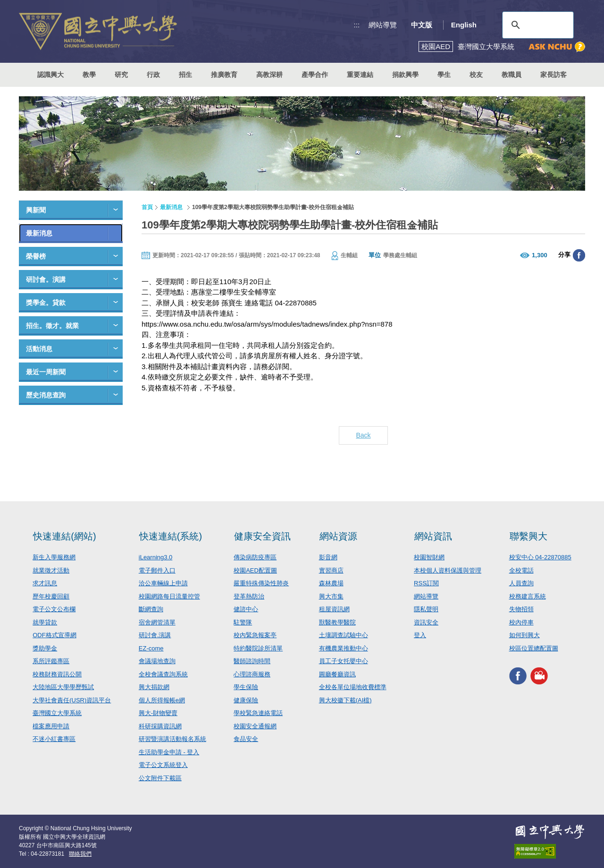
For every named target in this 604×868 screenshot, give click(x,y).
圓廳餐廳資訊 (337, 674)
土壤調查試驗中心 (344, 635)
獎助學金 (45, 648)
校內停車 (521, 622)
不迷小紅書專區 (54, 739)
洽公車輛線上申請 (163, 583)
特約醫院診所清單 (258, 648)
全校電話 (521, 570)
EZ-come (151, 648)
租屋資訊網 (334, 609)
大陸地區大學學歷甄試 (63, 687)
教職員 (512, 75)
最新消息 (39, 233)
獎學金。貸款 (46, 303)
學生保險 (246, 687)
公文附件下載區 (160, 778)
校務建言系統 (528, 596)
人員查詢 (521, 583)
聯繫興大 (528, 536)
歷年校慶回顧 (51, 596)
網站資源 (338, 536)
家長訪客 (554, 75)
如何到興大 (524, 635)
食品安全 (246, 739)
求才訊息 (45, 583)
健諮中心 (246, 609)
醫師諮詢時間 (252, 661)
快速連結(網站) (64, 536)
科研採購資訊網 (160, 726)
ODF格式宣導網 (54, 635)
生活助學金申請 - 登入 (169, 752)
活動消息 (39, 349)
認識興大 (50, 75)
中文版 (422, 25)
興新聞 (36, 210)
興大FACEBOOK (518, 676)
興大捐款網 (154, 687)
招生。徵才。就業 (52, 326)
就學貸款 (45, 622)
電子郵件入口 (157, 570)
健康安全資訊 (262, 536)
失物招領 (521, 609)
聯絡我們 (80, 854)
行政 (153, 75)
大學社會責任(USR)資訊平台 (72, 700)
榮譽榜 (36, 256)
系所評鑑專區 (51, 661)
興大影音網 (539, 676)
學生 (444, 75)
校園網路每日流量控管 (169, 596)
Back (363, 435)
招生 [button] (185, 75)
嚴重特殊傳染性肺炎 (261, 583)
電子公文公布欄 (54, 609)
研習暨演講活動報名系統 (172, 739)
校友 (476, 75)
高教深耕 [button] (269, 75)
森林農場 (331, 583)
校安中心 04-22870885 (540, 557)
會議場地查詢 (157, 661)
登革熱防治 (249, 596)
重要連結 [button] (360, 75)
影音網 (328, 557)
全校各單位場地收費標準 (353, 687)
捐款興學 (405, 75)
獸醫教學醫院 (337, 622)
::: (357, 25)
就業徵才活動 (51, 570)
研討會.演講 (155, 635)
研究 (121, 75)
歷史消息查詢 (46, 395)
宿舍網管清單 (157, 622)
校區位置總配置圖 (534, 648)
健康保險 (246, 700)
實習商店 (331, 570)
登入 (420, 635)
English (464, 25)
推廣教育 (224, 75)
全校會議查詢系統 (163, 674)
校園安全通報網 (255, 726)
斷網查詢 (151, 609)
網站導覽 (383, 25)
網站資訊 (433, 536)
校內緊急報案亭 (255, 635)
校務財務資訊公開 (57, 674)
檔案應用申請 (51, 726)
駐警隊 (243, 622)
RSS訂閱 (426, 583)
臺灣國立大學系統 (57, 713)
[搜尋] (537, 25)
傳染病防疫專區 (255, 557)
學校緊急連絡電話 (258, 713)
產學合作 (315, 75)
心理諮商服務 (252, 674)
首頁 (147, 207)
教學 (89, 75)
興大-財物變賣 (158, 713)
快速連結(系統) (171, 536)
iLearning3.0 (156, 557)
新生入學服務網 (54, 557)
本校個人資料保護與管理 (448, 570)
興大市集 (331, 596)
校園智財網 (429, 557)
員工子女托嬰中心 (344, 661)
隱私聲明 (426, 609)
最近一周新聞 (46, 372)
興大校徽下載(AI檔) (345, 700)
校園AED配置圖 (255, 570)
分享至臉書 (579, 255)
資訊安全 (426, 622)
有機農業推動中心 (344, 648)
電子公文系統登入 (163, 765)
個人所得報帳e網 (162, 700)
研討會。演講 (46, 279)
